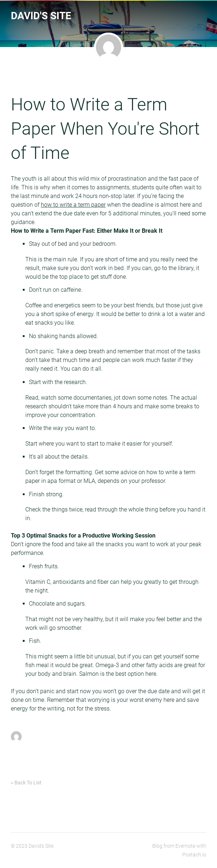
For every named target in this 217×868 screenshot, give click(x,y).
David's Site (41, 16)
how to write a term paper (73, 205)
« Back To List (26, 783)
